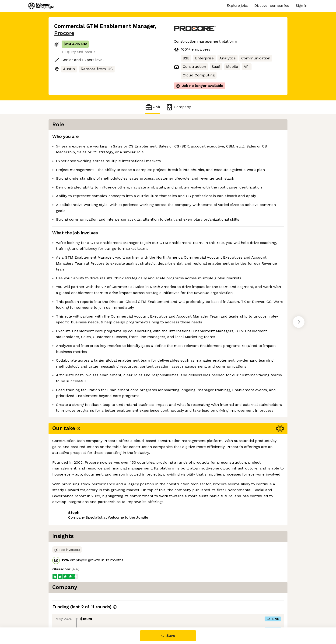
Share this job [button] (67, 608)
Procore (64, 33)
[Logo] (41, 6)
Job (153, 107)
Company (178, 107)
